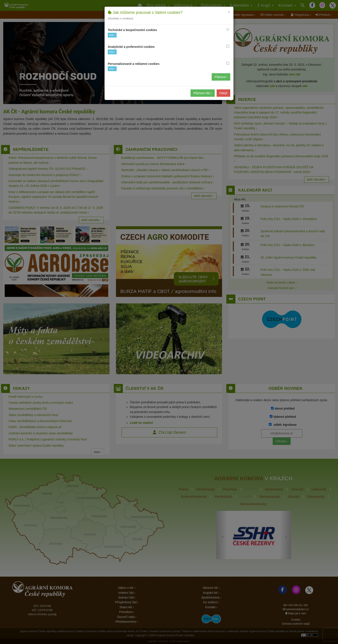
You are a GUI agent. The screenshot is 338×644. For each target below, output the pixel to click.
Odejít (223, 93)
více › (112, 35)
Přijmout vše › (203, 93)
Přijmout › (221, 77)
